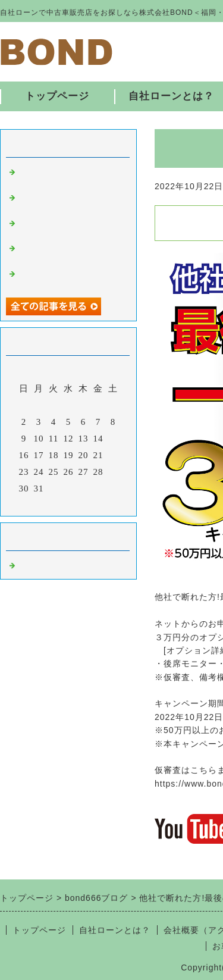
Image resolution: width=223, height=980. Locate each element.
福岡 (27, 564)
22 (113, 455)
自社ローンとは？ (115, 930)
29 (113, 472)
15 (113, 439)
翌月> (93, 504)
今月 (68, 504)
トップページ (57, 96)
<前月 (44, 504)
